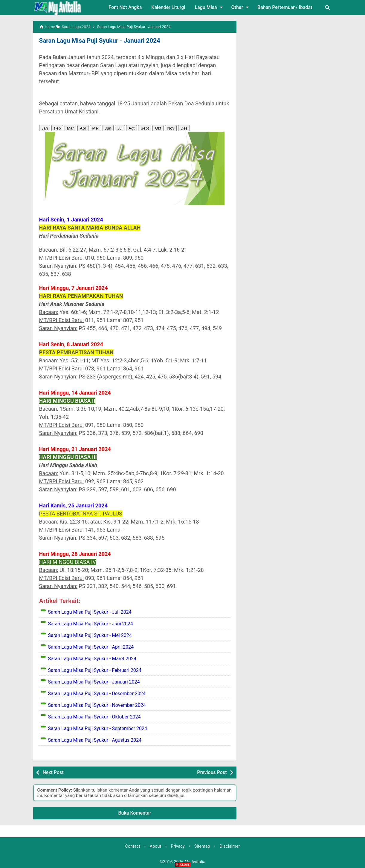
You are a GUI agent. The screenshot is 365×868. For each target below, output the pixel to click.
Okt (158, 128)
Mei (96, 128)
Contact (133, 846)
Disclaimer (230, 846)
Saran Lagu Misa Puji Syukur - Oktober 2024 (94, 717)
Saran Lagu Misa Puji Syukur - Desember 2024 (97, 693)
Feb (57, 128)
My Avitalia (195, 862)
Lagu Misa (210, 7)
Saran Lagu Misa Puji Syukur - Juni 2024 (91, 623)
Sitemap (202, 846)
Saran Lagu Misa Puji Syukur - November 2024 (97, 705)
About (155, 846)
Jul (120, 128)
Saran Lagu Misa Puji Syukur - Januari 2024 (98, 41)
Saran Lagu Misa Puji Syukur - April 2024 (91, 647)
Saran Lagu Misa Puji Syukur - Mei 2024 (90, 635)
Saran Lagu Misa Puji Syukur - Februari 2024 (95, 670)
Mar (70, 128)
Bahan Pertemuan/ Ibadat (285, 7)
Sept (145, 128)
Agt (132, 128)
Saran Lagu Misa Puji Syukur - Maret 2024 (92, 658)
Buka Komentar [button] (135, 813)
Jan (45, 128)
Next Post (53, 772)
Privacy (178, 846)
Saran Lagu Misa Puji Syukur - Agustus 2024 (95, 740)
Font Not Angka (125, 7)
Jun (108, 128)
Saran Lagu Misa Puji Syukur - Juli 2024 (90, 612)
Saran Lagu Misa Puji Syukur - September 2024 (98, 728)
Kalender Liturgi (168, 7)
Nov (171, 128)
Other (241, 7)
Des (184, 128)
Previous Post (212, 772)
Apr (83, 128)
